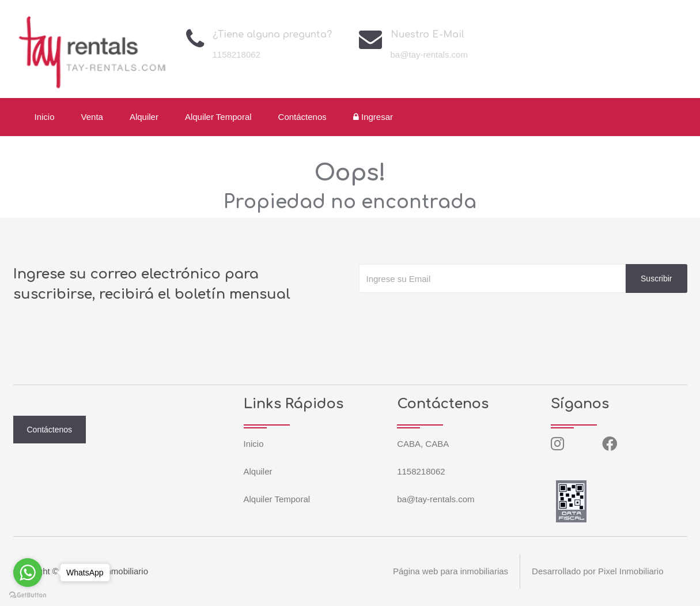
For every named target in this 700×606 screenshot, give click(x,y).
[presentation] (447, 316)
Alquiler (144, 117)
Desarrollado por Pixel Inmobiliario (597, 571)
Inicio (45, 117)
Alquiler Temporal (218, 117)
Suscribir (656, 278)
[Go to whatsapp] (28, 573)
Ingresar (373, 117)
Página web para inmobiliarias (451, 571)
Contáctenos (302, 117)
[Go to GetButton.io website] (28, 594)
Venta (92, 117)
